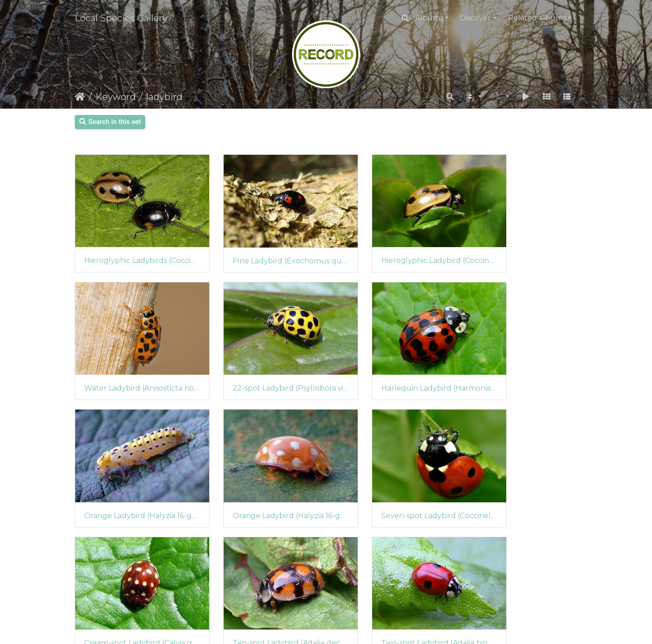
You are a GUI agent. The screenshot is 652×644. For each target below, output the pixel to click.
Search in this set (110, 122)
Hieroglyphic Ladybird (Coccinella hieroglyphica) (391, 247)
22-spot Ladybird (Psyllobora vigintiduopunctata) (132, 361)
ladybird (164, 97)
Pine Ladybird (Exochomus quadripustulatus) (261, 247)
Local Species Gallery (121, 18)
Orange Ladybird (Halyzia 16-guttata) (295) (391, 361)
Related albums (537, 18)
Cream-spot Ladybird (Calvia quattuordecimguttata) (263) (261, 475)
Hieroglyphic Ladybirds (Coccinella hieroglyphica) (132, 247)
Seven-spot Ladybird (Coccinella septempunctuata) (132, 475)
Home (80, 97)
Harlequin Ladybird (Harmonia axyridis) (261, 361)
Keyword (116, 97)
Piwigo (345, 625)
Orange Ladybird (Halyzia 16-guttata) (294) (520, 361)
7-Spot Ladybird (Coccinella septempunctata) (132, 589)
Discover (475, 18)
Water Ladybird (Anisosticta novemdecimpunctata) (520, 247)
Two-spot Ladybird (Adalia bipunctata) (520, 475)
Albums (429, 18)
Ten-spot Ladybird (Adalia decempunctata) (391, 475)
